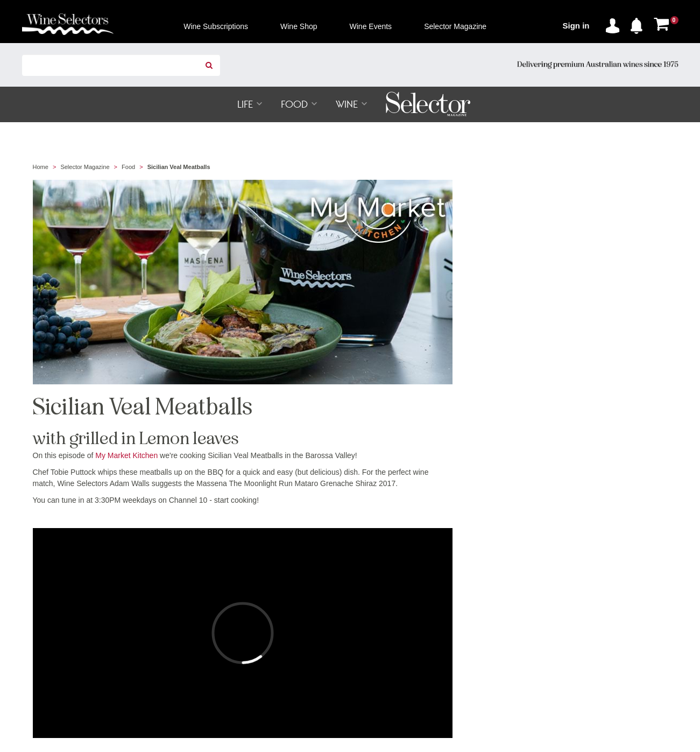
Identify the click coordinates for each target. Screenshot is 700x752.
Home (41, 167)
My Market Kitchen (126, 455)
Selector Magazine (85, 167)
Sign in (576, 26)
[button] (639, 24)
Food (128, 167)
